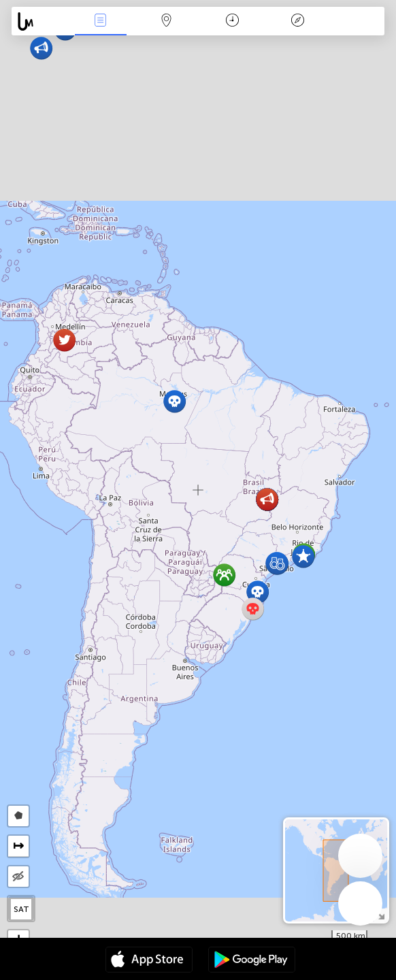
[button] (175, 401)
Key (298, 21)
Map (166, 21)
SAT (21, 909)
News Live (101, 21)
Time (232, 21)
